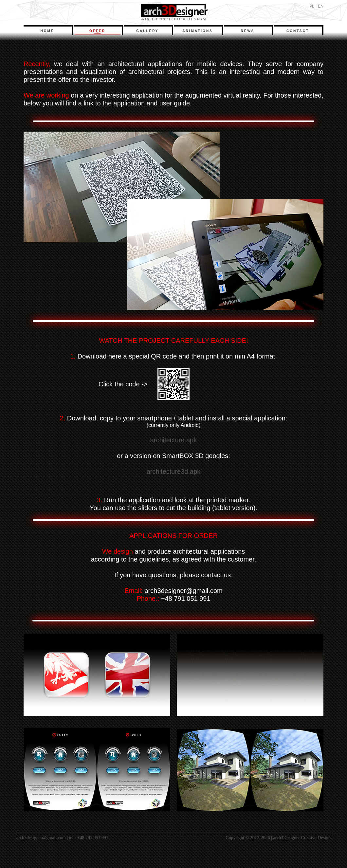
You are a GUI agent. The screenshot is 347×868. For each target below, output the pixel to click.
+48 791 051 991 (93, 838)
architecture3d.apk (174, 471)
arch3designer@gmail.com (41, 838)
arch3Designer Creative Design (302, 838)
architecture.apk (173, 440)
